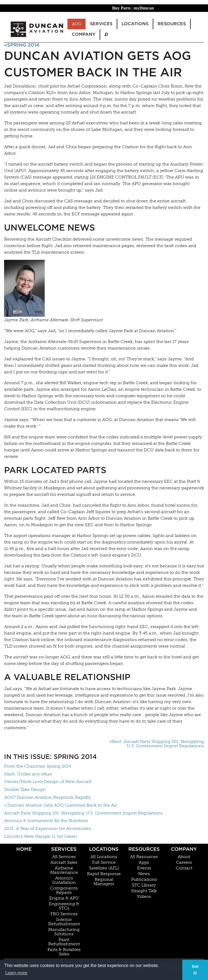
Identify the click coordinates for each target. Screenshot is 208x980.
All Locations (104, 857)
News (144, 874)
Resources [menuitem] (172, 24)
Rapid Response (104, 874)
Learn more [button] (16, 973)
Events (144, 868)
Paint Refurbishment (64, 942)
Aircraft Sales (64, 862)
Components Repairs (64, 890)
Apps (144, 862)
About (184, 857)
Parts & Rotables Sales (64, 952)
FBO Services (64, 914)
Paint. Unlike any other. (29, 774)
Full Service (104, 862)
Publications (144, 879)
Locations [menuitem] (135, 24)
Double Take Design (25, 789)
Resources (144, 849)
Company (184, 849)
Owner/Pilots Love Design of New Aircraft (48, 782)
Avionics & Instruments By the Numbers (46, 821)
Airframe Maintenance (64, 870)
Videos (144, 897)
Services (64, 849)
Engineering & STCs (64, 906)
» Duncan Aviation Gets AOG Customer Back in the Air (61, 805)
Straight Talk (144, 891)
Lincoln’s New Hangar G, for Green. (41, 836)
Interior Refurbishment (64, 922)
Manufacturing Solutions (64, 932)
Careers (184, 862)
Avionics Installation (64, 880)
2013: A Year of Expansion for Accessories (48, 828)
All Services (64, 857)
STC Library (144, 885)
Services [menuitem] (101, 24)
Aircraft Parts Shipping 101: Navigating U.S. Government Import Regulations (83, 813)
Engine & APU (64, 898)
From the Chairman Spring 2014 (38, 766)
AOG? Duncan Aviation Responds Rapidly (47, 797)
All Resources (144, 857)
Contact (184, 868)
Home (24, 849)
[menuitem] (106, 35)
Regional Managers (104, 882)
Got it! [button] (195, 970)
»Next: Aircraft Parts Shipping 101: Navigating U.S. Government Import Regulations (157, 744)
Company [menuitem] (84, 34)
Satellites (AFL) (104, 868)
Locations (104, 849)
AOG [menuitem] (77, 24)
